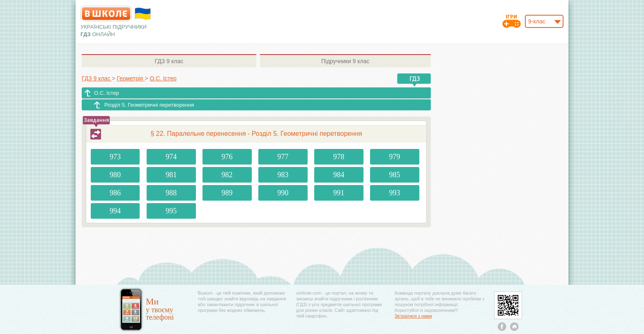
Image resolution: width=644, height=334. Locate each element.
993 (394, 193)
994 (115, 211)
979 (394, 157)
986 (115, 193)
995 (171, 211)
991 (339, 193)
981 (171, 175)
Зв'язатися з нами (413, 316)
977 (283, 157)
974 (171, 157)
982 (227, 175)
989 (227, 193)
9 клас (169, 61)
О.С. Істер (107, 93)
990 (283, 193)
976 (227, 157)
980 (115, 175)
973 (115, 157)
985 (394, 175)
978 (339, 157)
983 (283, 175)
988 (171, 193)
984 (339, 175)
